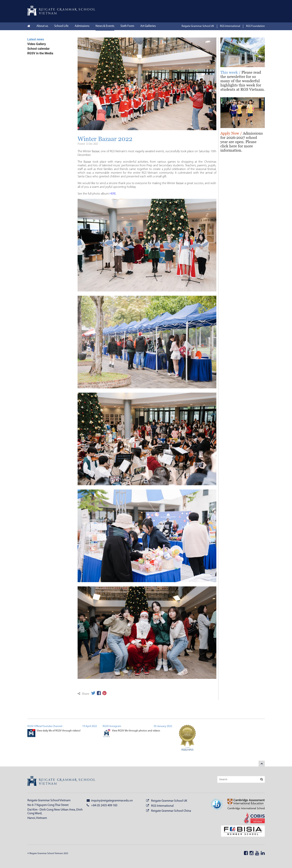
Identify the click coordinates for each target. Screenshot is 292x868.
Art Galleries (148, 26)
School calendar (39, 49)
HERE (113, 194)
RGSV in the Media (40, 53)
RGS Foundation (255, 26)
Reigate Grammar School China (171, 811)
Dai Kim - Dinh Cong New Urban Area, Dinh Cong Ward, (55, 812)
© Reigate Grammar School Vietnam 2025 (48, 853)
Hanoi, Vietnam (37, 818)
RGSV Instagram (112, 726)
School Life (61, 26)
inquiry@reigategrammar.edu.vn (110, 801)
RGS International (230, 26)
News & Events (105, 26)
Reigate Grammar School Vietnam (49, 801)
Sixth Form (127, 26)
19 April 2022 (90, 726)
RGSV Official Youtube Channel (45, 726)
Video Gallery (37, 44)
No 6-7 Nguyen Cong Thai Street (48, 805)
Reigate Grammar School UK (198, 26)
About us (42, 26)
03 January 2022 (163, 726)
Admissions (82, 26)
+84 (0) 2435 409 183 (102, 805)
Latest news (36, 39)
